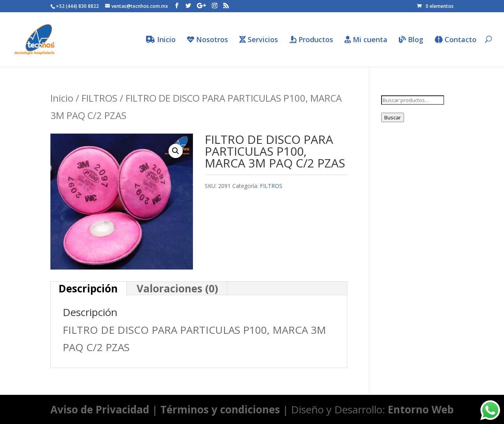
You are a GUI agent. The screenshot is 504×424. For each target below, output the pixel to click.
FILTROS (99, 98)
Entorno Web (421, 409)
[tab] (88, 288)
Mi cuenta (366, 40)
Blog (411, 40)
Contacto (456, 40)
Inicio (161, 40)
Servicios (259, 40)
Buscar (393, 117)
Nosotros (208, 40)
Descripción (88, 288)
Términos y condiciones (220, 409)
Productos (311, 40)
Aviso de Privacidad (100, 409)
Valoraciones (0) (177, 288)
